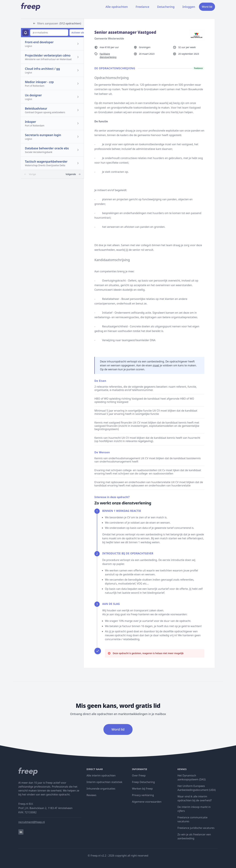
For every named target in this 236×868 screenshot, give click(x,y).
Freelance (143, 7)
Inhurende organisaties (101, 789)
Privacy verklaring (143, 795)
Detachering (166, 7)
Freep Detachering (143, 782)
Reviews (91, 795)
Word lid (207, 7)
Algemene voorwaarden (147, 802)
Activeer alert (79, 33)
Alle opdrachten (117, 7)
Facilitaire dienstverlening (108, 55)
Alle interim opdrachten (101, 775)
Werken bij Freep (142, 789)
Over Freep (139, 775)
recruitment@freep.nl (32, 822)
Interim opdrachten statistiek (104, 782)
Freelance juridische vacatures (196, 828)
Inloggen (189, 7)
